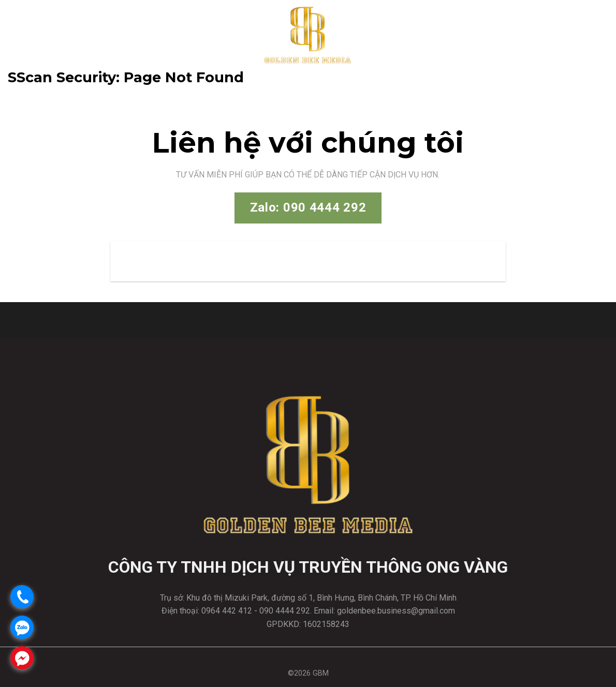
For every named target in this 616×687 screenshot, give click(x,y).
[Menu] (599, 34)
